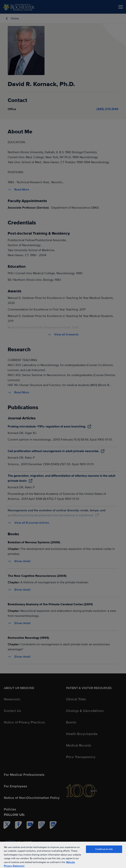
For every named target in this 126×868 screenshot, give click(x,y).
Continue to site (104, 849)
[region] (63, 855)
